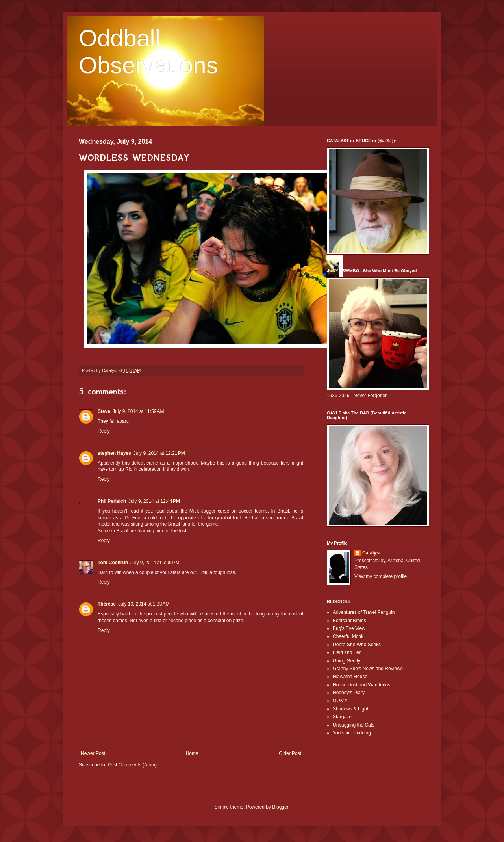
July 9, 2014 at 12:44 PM (154, 501)
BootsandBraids (349, 621)
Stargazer (343, 717)
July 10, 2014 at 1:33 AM (144, 604)
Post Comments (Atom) (132, 765)
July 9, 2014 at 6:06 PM (155, 563)
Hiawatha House (350, 677)
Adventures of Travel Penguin (364, 612)
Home (192, 753)
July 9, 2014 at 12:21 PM (159, 453)
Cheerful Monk (348, 636)
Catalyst (372, 553)
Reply (104, 431)
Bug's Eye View (349, 628)
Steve (104, 411)
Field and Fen (347, 652)
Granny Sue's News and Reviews (368, 669)
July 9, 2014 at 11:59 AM (138, 411)
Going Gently (346, 661)
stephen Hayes (114, 453)
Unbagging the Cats (354, 725)
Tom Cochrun (113, 563)
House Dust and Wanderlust (362, 685)
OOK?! (340, 701)
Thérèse (107, 604)
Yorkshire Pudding (352, 733)
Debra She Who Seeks (357, 645)
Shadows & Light (350, 709)
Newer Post (93, 753)
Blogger (280, 807)
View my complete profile (381, 576)
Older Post (290, 753)
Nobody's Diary (349, 693)
